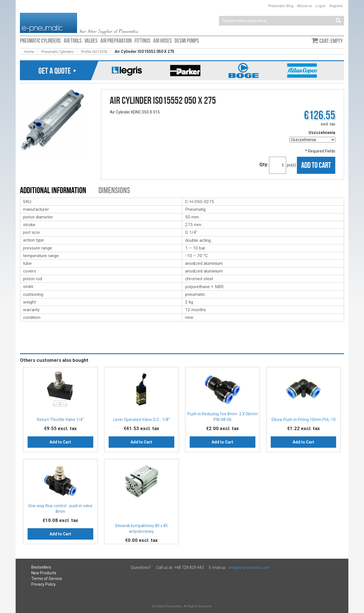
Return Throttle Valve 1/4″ (60, 420)
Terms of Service (47, 579)
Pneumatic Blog (281, 6)
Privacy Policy (44, 584)
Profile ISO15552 (94, 52)
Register (336, 6)
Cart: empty (331, 41)
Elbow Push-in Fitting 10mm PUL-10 (304, 420)
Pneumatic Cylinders (58, 52)
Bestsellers (41, 567)
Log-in (321, 6)
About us (305, 6)
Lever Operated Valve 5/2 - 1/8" (141, 420)
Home (29, 52)
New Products (44, 573)
